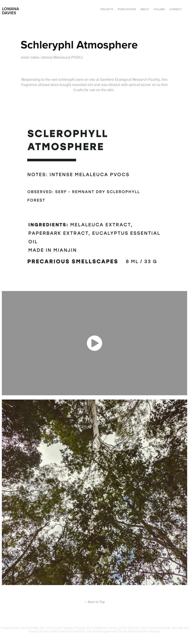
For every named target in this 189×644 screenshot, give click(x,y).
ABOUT (145, 9)
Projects (107, 9)
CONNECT (175, 9)
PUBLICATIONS (127, 9)
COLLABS (159, 9)
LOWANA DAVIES (11, 11)
